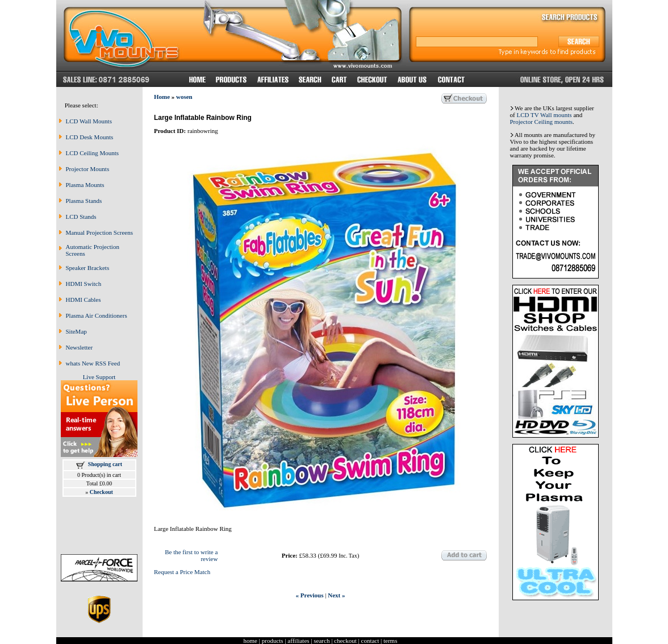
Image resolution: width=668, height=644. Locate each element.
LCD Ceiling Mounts (93, 153)
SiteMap (76, 331)
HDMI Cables (83, 300)
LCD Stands (81, 217)
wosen (184, 97)
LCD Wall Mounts (89, 121)
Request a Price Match (182, 572)
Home (162, 97)
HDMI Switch (84, 284)
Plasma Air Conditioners (97, 315)
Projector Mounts (88, 169)
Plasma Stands (84, 201)
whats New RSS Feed (93, 363)
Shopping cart (105, 464)
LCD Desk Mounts (90, 137)
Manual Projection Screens (100, 232)
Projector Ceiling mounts (542, 122)
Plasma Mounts (85, 185)
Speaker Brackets (88, 268)
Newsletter (80, 347)
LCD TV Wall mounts (544, 115)
